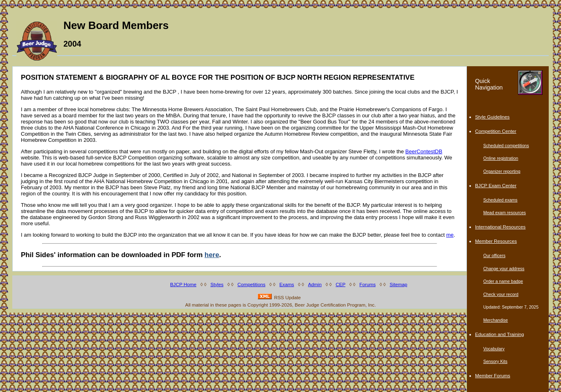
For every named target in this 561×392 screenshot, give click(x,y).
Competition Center (496, 131)
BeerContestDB (424, 151)
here (212, 255)
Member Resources (496, 241)
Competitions (251, 284)
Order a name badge (503, 281)
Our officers (494, 255)
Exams (287, 284)
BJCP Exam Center (496, 185)
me (450, 235)
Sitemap (398, 284)
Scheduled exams (500, 200)
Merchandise (496, 320)
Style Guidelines (492, 117)
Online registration (501, 158)
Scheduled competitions (506, 146)
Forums (367, 284)
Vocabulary (494, 349)
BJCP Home (183, 284)
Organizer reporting (502, 171)
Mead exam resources (505, 213)
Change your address (504, 269)
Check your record (501, 294)
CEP (340, 284)
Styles (217, 284)
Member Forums (493, 375)
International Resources (500, 227)
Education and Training (500, 334)
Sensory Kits (495, 361)
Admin (315, 284)
